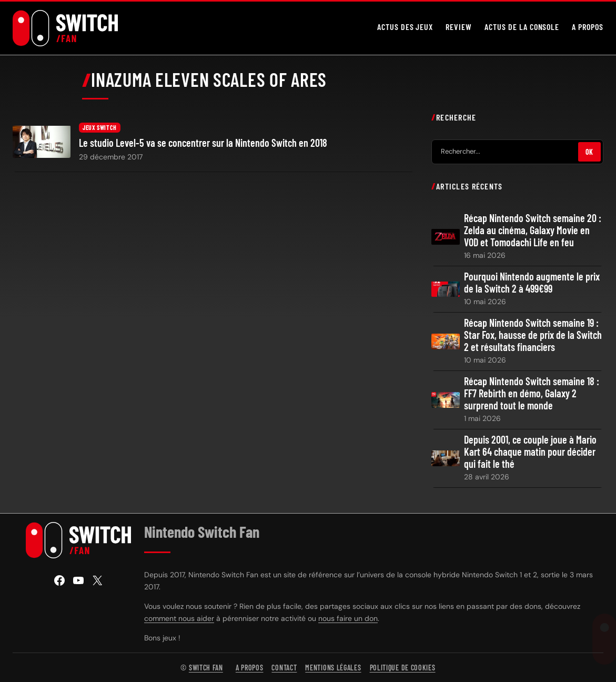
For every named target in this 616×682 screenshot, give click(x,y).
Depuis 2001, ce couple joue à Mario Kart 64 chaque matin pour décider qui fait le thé (530, 452)
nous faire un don (348, 618)
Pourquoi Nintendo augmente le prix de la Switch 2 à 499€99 (532, 283)
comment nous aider (179, 618)
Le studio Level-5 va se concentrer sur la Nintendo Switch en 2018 (203, 143)
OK (589, 151)
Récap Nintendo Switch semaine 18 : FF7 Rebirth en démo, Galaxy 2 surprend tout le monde (532, 393)
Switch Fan (206, 668)
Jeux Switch (100, 127)
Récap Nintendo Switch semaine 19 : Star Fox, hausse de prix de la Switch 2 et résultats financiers (533, 335)
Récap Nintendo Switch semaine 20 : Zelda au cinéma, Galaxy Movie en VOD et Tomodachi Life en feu (533, 230)
